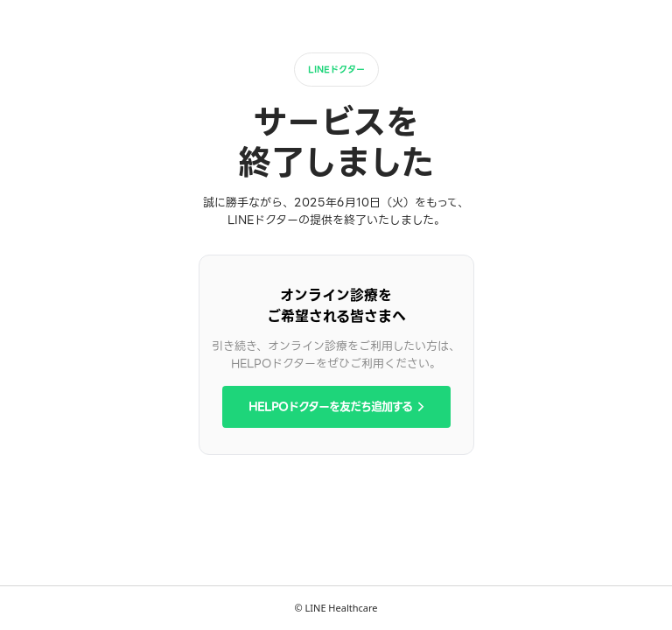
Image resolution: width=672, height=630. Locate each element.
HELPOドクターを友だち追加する (336, 406)
